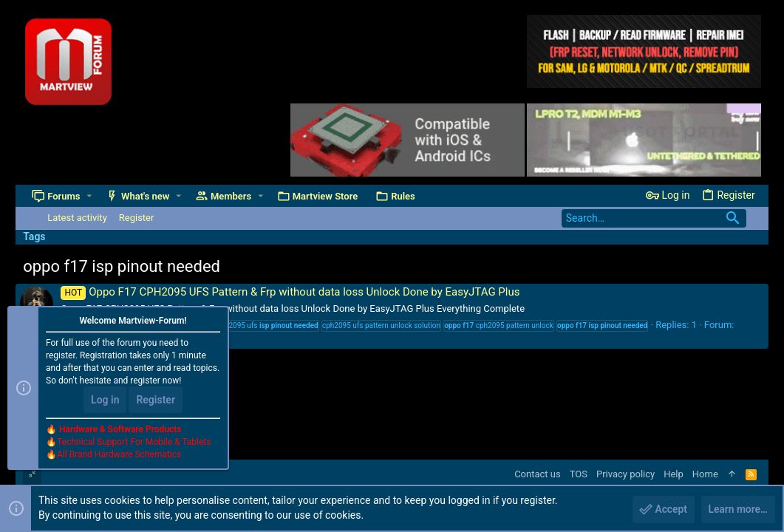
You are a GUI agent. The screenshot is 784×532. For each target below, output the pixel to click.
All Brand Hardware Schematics (119, 455)
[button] (89, 196)
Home (705, 474)
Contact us (538, 474)
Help (674, 474)
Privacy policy (626, 474)
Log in (105, 400)
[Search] (654, 218)
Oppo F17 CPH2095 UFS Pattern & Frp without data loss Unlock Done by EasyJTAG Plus (290, 292)
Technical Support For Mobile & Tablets (134, 443)
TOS (579, 474)
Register (156, 400)
